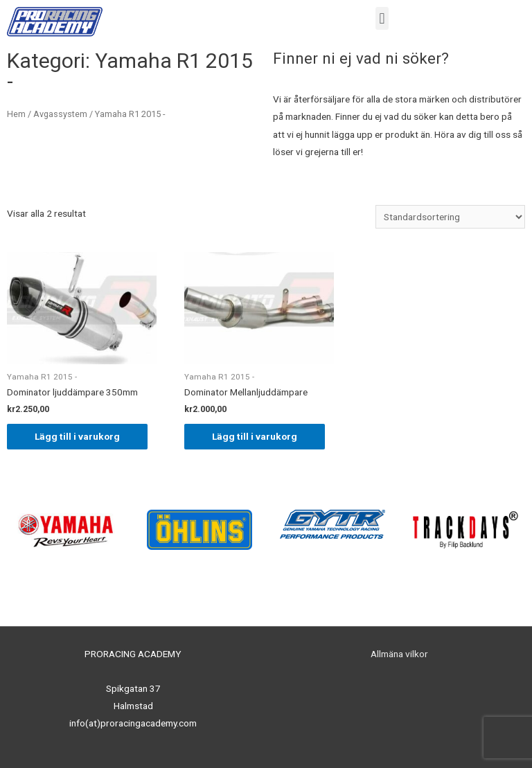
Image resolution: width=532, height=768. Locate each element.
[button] (382, 18)
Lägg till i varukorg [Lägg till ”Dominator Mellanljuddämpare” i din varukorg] (255, 436)
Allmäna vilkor (399, 654)
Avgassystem (60, 114)
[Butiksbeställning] (450, 217)
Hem (16, 114)
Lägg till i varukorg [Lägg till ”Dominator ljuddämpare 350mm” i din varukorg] (77, 436)
